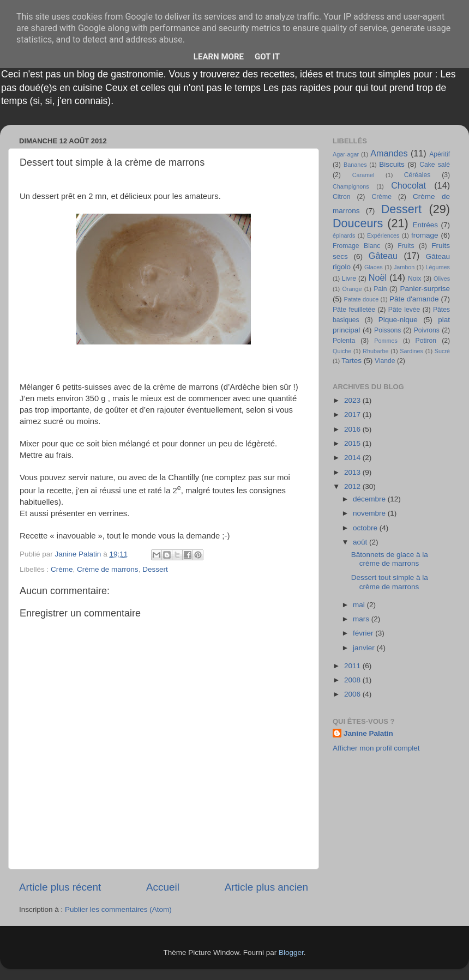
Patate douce (361, 299)
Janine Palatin (368, 733)
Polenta (344, 341)
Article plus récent (60, 887)
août (361, 542)
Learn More (219, 57)
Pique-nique (398, 320)
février (364, 633)
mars (362, 619)
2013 (353, 472)
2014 (353, 458)
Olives (442, 279)
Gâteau (383, 256)
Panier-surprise (425, 289)
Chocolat (408, 185)
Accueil (163, 887)
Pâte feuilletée (354, 310)
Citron (341, 197)
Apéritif (440, 154)
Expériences (383, 235)
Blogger (291, 952)
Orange (352, 289)
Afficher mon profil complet (376, 748)
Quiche (342, 351)
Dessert (155, 569)
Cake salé (435, 165)
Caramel (363, 175)
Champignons (351, 186)
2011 (353, 666)
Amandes (389, 153)
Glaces (374, 267)
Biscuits (392, 164)
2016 (353, 429)
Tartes (351, 361)
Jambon (404, 267)
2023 (353, 400)
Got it (267, 57)
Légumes (438, 267)
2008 (353, 680)
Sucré (442, 351)
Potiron (426, 341)
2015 (353, 443)
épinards (344, 235)
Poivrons (427, 330)
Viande (385, 361)
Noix (414, 279)
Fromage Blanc (356, 246)
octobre (366, 528)
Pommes (386, 341)
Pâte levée (404, 310)
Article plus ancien (266, 887)
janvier (365, 648)
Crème (62, 569)
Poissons (387, 330)
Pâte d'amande (414, 299)
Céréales (417, 175)
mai (360, 605)
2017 (353, 415)
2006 (353, 694)
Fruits (406, 246)
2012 (353, 486)
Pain (380, 289)
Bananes (355, 165)
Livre (349, 279)
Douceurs (358, 223)
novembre (370, 513)
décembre (370, 499)
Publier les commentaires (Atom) (118, 909)
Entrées (425, 225)
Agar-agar (346, 154)
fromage (425, 235)
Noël (378, 277)
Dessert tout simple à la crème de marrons (390, 582)
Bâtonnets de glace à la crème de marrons (390, 559)
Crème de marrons (108, 569)
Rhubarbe (375, 351)
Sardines (411, 351)
